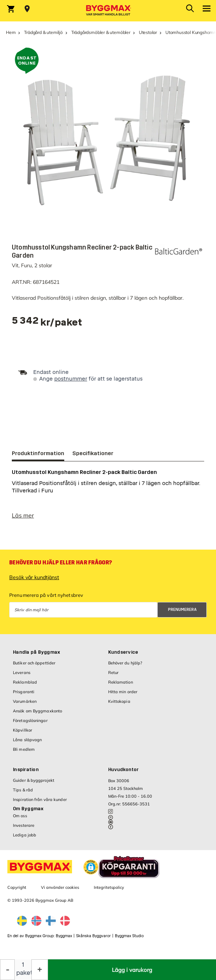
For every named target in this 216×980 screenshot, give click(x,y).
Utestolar (148, 32)
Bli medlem (24, 753)
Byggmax (64, 940)
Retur (114, 676)
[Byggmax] (108, 11)
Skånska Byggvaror (93, 940)
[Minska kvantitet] (7, 970)
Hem (11, 32)
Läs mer (23, 519)
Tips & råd (23, 794)
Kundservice (123, 656)
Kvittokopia (119, 705)
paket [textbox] (23, 973)
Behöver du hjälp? (125, 667)
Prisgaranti (24, 695)
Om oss (20, 819)
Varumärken (25, 705)
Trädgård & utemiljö (43, 32)
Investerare (24, 829)
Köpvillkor (23, 734)
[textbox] (47, 323)
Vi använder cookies (60, 891)
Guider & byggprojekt (34, 784)
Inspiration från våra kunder (40, 803)
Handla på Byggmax (37, 656)
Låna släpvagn (27, 743)
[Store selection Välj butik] (27, 9)
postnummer (71, 379)
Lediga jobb (25, 839)
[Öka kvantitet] (40, 970)
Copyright (17, 891)
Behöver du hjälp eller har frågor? (61, 566)
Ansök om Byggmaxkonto (37, 715)
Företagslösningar (30, 724)
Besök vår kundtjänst (34, 581)
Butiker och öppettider (34, 667)
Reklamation (121, 686)
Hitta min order (123, 695)
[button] (91, 871)
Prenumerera (182, 613)
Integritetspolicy (109, 891)
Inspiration (26, 773)
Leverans (22, 676)
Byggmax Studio (129, 940)
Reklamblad (25, 686)
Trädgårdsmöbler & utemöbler (101, 32)
